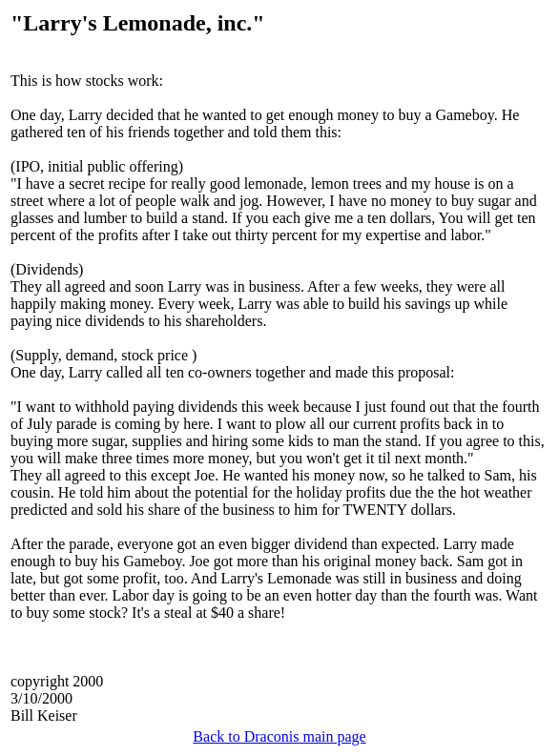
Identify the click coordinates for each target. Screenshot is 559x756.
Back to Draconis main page (279, 736)
